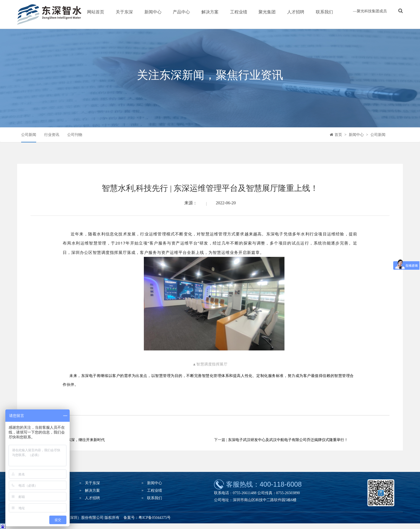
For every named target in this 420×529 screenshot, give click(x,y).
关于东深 (124, 12)
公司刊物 (75, 135)
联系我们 (324, 12)
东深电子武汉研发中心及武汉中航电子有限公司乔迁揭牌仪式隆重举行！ (288, 440)
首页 (338, 135)
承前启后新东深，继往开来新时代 (77, 440)
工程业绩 (239, 12)
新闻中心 (153, 12)
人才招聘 (296, 12)
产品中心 (181, 12)
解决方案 (210, 12)
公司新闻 (29, 135)
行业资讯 (52, 135)
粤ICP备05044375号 (155, 518)
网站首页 (96, 12)
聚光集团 (267, 12)
